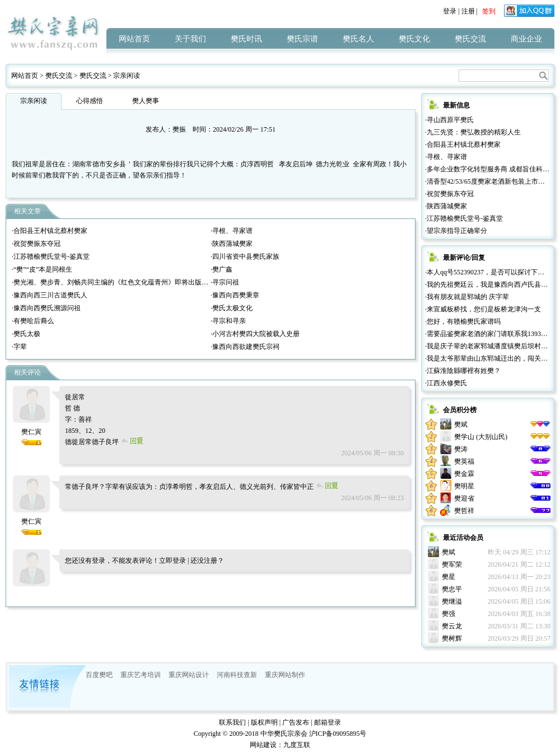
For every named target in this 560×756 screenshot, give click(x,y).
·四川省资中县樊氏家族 (245, 256)
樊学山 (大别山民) (481, 437)
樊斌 (461, 424)
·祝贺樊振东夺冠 (36, 244)
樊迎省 (464, 498)
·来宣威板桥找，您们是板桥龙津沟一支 (483, 309)
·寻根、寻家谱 (232, 231)
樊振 (179, 129)
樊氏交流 (470, 39)
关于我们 (190, 39)
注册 (468, 11)
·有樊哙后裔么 (33, 321)
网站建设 (263, 745)
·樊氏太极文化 (232, 308)
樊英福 (464, 461)
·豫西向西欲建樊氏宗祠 (245, 347)
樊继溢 (452, 601)
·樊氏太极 (26, 334)
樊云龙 (452, 626)
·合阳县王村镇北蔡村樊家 (50, 231)
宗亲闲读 (127, 76)
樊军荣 (452, 564)
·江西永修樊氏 (446, 383)
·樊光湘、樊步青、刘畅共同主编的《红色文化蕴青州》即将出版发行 (113, 282)
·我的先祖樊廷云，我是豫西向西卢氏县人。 (490, 284)
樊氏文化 (414, 39)
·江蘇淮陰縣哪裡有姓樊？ (463, 371)
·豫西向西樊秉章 (235, 295)
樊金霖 (464, 474)
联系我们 (232, 722)
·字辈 (19, 347)
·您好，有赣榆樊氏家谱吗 (463, 321)
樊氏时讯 (246, 39)
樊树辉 (452, 638)
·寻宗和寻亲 (228, 321)
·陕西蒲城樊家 (232, 244)
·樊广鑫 (221, 269)
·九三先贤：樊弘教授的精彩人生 (473, 132)
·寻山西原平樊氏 (449, 120)
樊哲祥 (464, 511)
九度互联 (297, 745)
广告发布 (296, 722)
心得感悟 (90, 101)
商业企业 (526, 39)
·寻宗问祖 (225, 282)
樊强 (449, 614)
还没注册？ (207, 561)
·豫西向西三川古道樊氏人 (50, 295)
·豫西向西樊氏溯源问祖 (46, 308)
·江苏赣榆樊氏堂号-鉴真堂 (51, 256)
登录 (450, 11)
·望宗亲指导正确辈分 (456, 231)
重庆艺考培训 (141, 675)
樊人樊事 (146, 101)
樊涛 (461, 449)
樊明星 (464, 486)
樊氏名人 (358, 39)
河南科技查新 (237, 675)
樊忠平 (452, 589)
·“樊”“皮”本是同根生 (42, 269)
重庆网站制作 (285, 675)
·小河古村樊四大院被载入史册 (255, 334)
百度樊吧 (99, 675)
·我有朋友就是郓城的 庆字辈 (467, 297)
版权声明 (264, 722)
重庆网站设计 (189, 675)
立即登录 (172, 561)
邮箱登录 (328, 722)
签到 (489, 11)
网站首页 (134, 39)
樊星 (449, 577)
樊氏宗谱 (302, 39)
